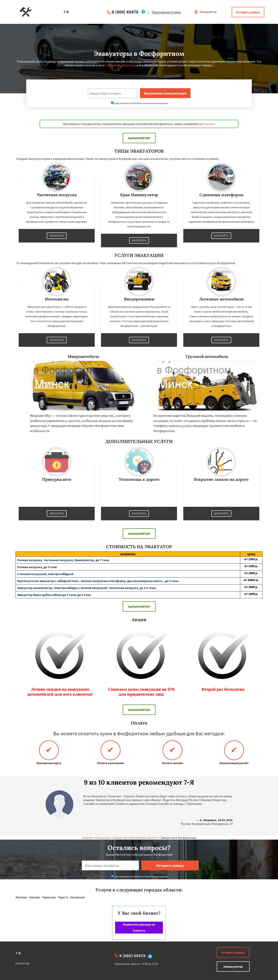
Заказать (57, 236)
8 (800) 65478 (125, 12)
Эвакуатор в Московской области (135, 838)
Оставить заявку (248, 12)
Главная (87, 838)
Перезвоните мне (166, 12)
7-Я (18, 953)
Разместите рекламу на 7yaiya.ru (139, 927)
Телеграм (209, 124)
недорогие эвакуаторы (121, 65)
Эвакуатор (103, 838)
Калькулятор (205, 12)
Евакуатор (22, 963)
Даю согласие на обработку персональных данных (139, 103)
